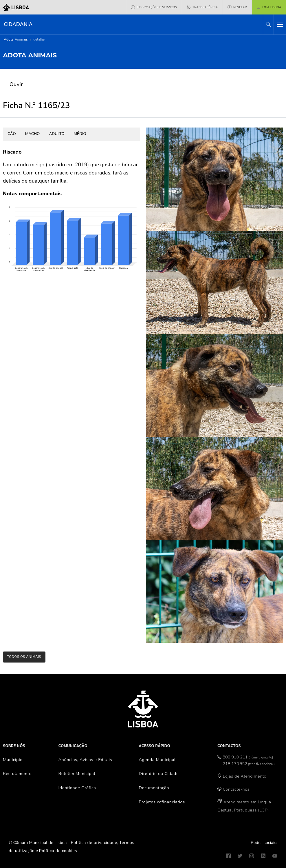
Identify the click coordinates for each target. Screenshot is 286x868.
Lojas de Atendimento (245, 776)
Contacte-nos (236, 789)
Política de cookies (58, 851)
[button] (268, 24)
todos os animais (24, 657)
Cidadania (18, 24)
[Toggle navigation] (280, 25)
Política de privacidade (94, 842)
